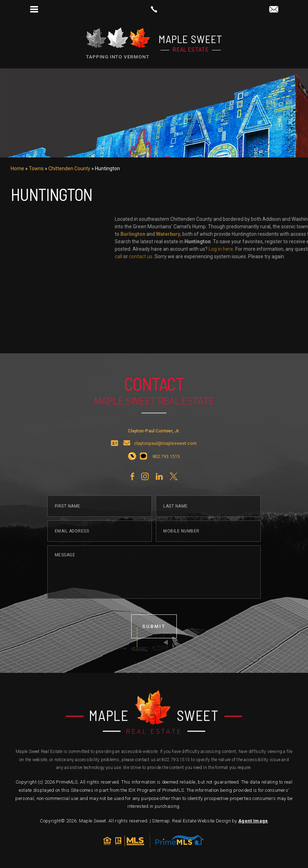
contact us (292, 256)
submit (154, 644)
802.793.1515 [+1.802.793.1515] (176, 760)
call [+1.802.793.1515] (270, 256)
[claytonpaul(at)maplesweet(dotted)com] (274, 10)
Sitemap (161, 821)
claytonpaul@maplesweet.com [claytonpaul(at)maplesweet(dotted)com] (165, 461)
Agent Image (253, 821)
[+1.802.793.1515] (132, 474)
